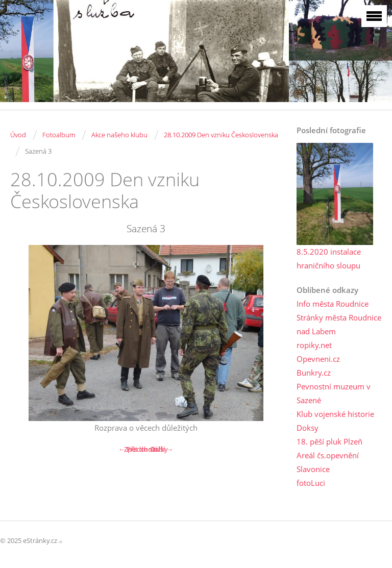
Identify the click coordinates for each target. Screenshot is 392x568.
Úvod (18, 135)
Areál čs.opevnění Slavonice (328, 462)
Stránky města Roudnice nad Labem (339, 324)
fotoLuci (311, 483)
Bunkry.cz (314, 373)
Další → (162, 449)
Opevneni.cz (318, 359)
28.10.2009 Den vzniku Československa (221, 135)
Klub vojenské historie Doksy (335, 421)
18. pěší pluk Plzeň (329, 441)
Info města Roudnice (333, 304)
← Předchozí (138, 449)
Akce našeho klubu (119, 135)
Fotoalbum (59, 135)
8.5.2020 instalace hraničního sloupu (329, 258)
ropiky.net (314, 345)
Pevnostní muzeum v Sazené (334, 393)
